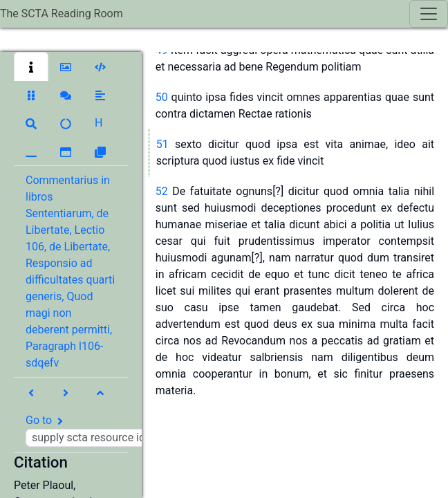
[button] (31, 66)
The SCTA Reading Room (62, 13)
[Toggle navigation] (429, 14)
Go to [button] (102, 430)
